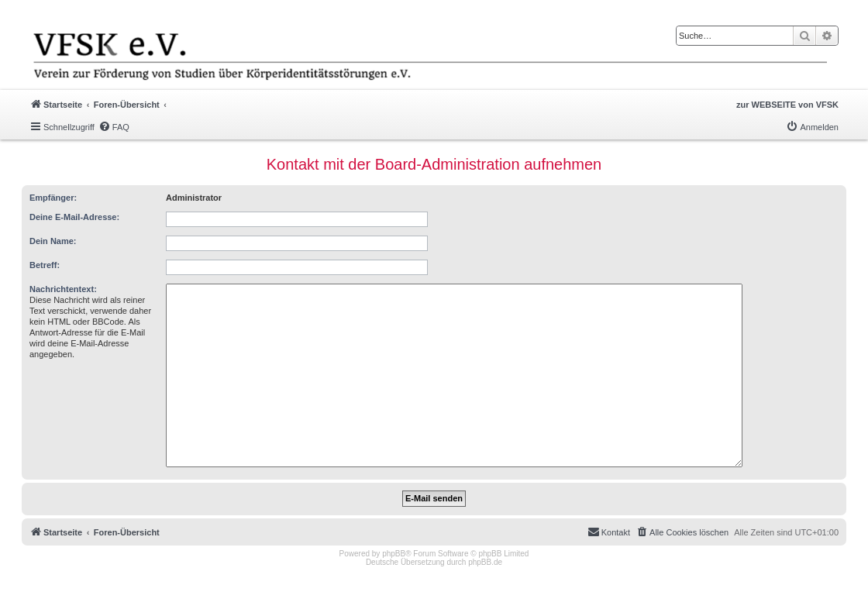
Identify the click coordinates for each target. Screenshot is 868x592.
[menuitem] (114, 127)
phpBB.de (485, 562)
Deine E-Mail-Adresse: (74, 217)
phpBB (394, 554)
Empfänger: (53, 198)
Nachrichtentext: (63, 289)
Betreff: (45, 265)
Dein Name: (53, 241)
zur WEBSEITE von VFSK (787, 105)
